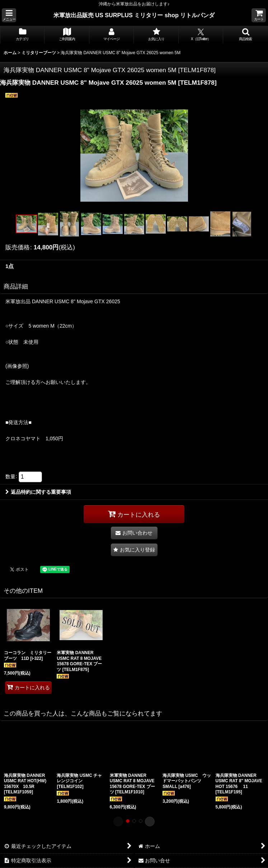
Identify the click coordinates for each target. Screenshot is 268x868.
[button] (9, 15)
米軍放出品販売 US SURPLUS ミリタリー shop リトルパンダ (134, 15)
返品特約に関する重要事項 (38, 492)
